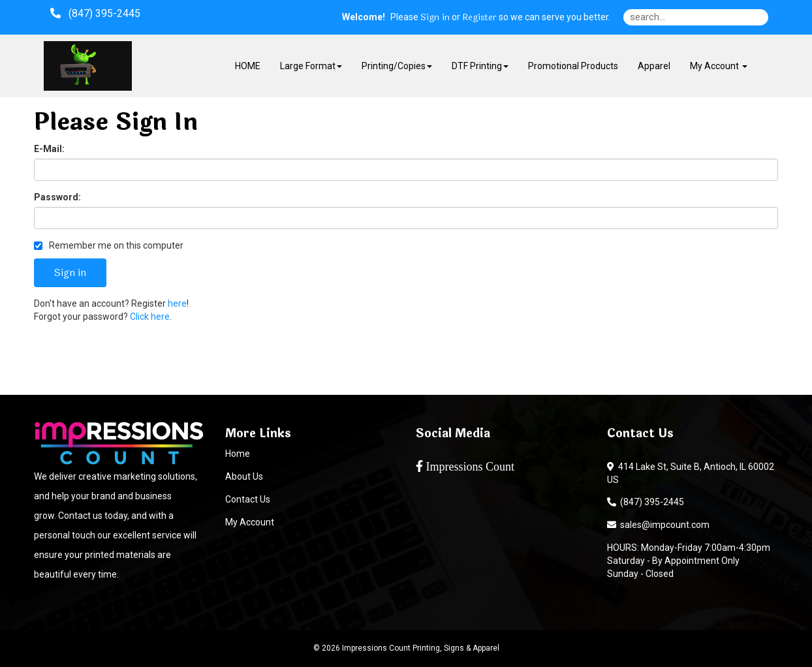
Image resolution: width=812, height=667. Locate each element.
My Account (250, 522)
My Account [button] (719, 66)
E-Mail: (49, 149)
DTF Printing (480, 66)
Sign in (435, 18)
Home (238, 454)
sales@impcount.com (658, 525)
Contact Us (248, 499)
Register (479, 18)
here (177, 303)
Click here (150, 317)
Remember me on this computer (109, 245)
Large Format (311, 66)
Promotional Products (573, 66)
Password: (57, 197)
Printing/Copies (397, 66)
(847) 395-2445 (646, 502)
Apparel (654, 66)
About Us (244, 476)
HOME (248, 66)
